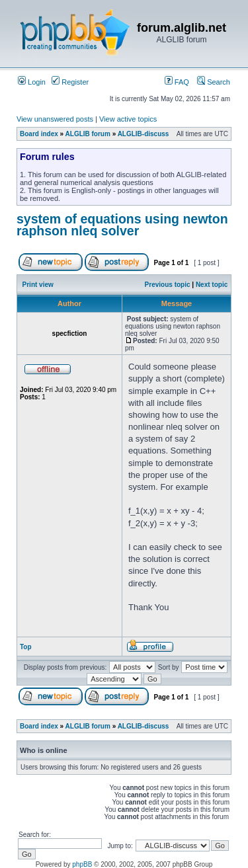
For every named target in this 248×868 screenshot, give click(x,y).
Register (70, 82)
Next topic (212, 285)
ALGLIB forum (88, 134)
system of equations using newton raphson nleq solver (122, 225)
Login (32, 82)
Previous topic (168, 285)
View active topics (128, 119)
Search (214, 82)
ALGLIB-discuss (144, 134)
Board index (39, 134)
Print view (38, 285)
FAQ (177, 82)
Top (26, 647)
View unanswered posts (55, 119)
